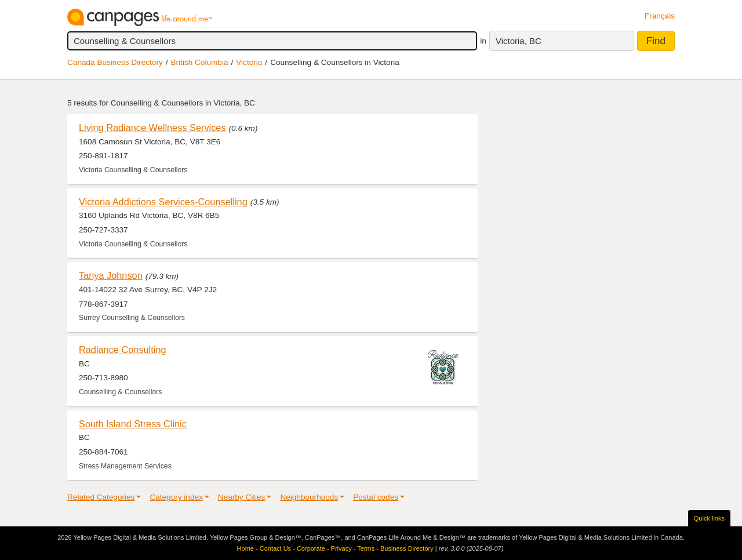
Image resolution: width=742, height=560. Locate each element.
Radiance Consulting (123, 350)
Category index (176, 497)
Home (245, 548)
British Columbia (200, 62)
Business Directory (407, 548)
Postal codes (376, 497)
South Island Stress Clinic (133, 424)
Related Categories (101, 497)
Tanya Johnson (111, 275)
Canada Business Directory (115, 62)
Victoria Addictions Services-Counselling (163, 202)
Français (660, 16)
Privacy (341, 548)
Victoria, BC (519, 41)
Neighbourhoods (309, 497)
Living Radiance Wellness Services (152, 128)
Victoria (249, 62)
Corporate (311, 548)
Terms (366, 548)
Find (656, 41)
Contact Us (275, 548)
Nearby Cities (242, 497)
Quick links (709, 518)
